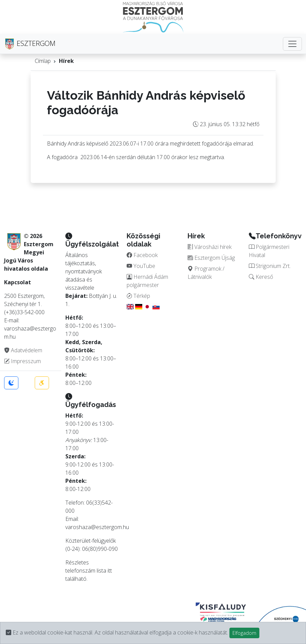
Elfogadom (244, 633)
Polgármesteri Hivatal (269, 251)
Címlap (43, 61)
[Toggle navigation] (292, 44)
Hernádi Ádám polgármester (147, 281)
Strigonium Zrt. (270, 266)
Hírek (66, 61)
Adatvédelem (23, 350)
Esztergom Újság (211, 258)
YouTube (141, 266)
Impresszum (22, 361)
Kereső (261, 277)
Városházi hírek (210, 247)
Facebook (142, 255)
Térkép (138, 296)
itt (110, 571)
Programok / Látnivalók (206, 273)
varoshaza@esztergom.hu (97, 527)
